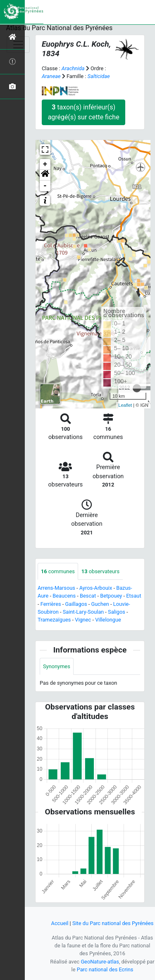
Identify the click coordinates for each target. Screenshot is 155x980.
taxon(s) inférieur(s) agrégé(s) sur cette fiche (84, 112)
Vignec (83, 620)
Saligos (117, 612)
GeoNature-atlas (100, 962)
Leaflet (125, 405)
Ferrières (51, 604)
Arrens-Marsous (56, 588)
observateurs (100, 571)
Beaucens (64, 596)
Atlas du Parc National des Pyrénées (60, 28)
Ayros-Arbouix (96, 588)
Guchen (100, 604)
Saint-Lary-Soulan (83, 612)
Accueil (60, 923)
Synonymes (57, 666)
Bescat (88, 596)
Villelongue (108, 620)
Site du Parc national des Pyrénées (113, 923)
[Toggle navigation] (18, 45)
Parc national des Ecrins (105, 969)
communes (58, 571)
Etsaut (134, 596)
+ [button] (45, 164)
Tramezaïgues (54, 620)
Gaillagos (76, 604)
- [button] (45, 186)
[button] (45, 175)
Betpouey (111, 596)
